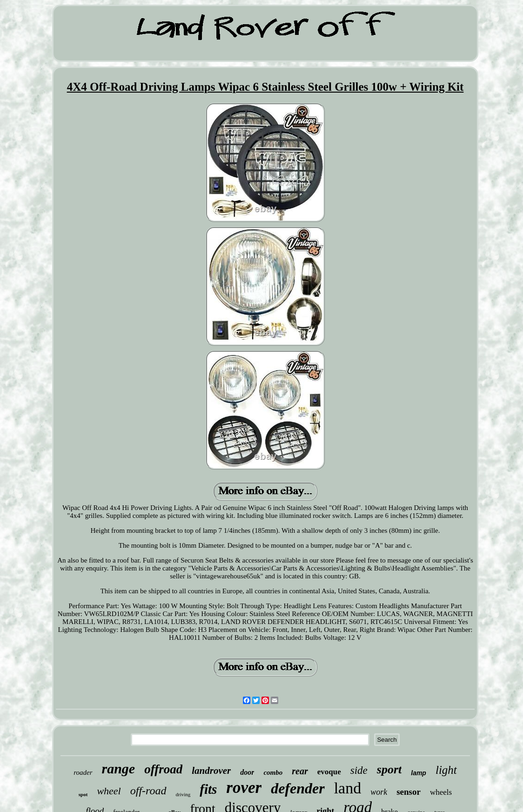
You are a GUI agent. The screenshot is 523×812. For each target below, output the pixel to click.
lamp (419, 773)
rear (300, 771)
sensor (409, 792)
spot (83, 794)
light (446, 770)
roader (83, 772)
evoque (329, 772)
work (379, 792)
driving (183, 794)
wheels (441, 792)
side (359, 770)
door (247, 772)
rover (244, 788)
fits (208, 789)
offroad (163, 769)
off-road (148, 791)
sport (389, 769)
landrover (211, 771)
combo (273, 772)
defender (298, 788)
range (119, 768)
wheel (109, 791)
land (348, 788)
